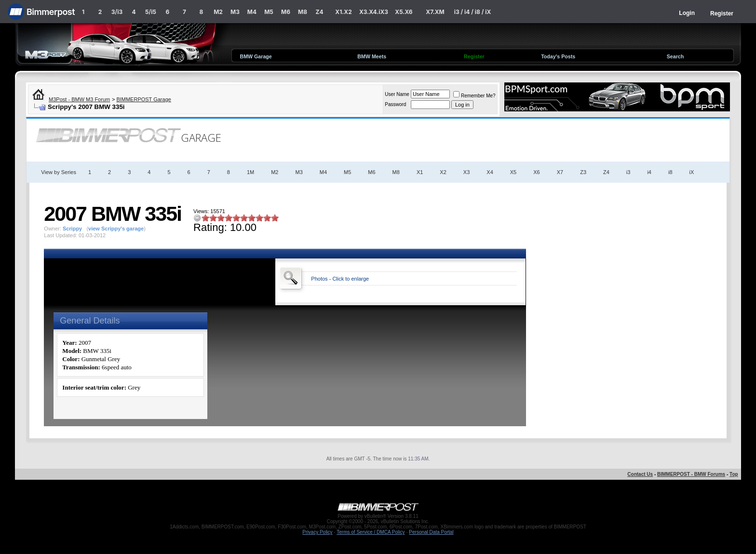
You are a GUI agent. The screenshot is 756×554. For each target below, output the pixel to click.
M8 (303, 12)
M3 (235, 12)
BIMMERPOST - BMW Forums (691, 474)
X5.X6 (404, 12)
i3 (628, 172)
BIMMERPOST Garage (144, 99)
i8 (670, 172)
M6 (286, 12)
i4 (649, 172)
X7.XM (435, 12)
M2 (218, 12)
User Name (397, 94)
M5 (269, 12)
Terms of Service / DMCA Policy (371, 532)
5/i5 (151, 12)
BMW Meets (372, 56)
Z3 (583, 172)
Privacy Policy (317, 532)
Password (395, 104)
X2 (443, 172)
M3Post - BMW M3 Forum (79, 99)
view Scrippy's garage (116, 229)
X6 (536, 172)
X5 (513, 172)
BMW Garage (256, 56)
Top (734, 474)
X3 (466, 172)
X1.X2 (343, 12)
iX (692, 172)
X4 (490, 172)
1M (250, 172)
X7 (560, 172)
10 (275, 218)
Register (722, 14)
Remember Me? (474, 96)
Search (675, 56)
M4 (252, 12)
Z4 (319, 12)
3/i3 (117, 12)
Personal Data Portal (431, 532)
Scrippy (72, 229)
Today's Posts (558, 56)
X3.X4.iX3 (374, 12)
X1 (420, 172)
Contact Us (640, 474)
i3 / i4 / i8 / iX (473, 12)
